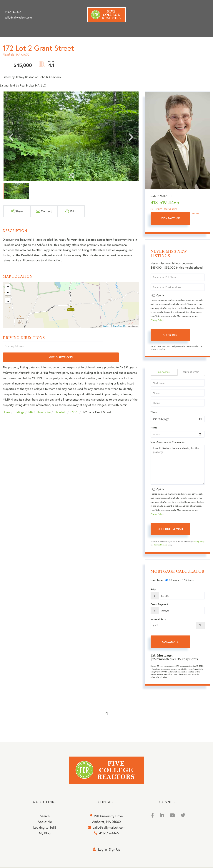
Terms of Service (161, 545)
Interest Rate (158, 619)
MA (31, 402)
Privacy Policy (157, 320)
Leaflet (106, 326)
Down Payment (159, 605)
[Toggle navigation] (204, 15)
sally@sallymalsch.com (18, 18)
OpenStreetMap (120, 326)
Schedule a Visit (191, 372)
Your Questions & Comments (168, 443)
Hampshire (44, 402)
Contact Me (170, 218)
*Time (154, 428)
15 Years (187, 580)
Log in (103, 851)
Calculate (170, 642)
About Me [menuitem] (45, 823)
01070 (75, 402)
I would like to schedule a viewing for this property (178, 465)
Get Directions (122, 347)
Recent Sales (171, 209)
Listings (19, 402)
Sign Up (115, 851)
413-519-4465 (13, 12)
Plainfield (60, 402)
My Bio (196, 213)
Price (154, 590)
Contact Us (164, 372)
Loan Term (157, 580)
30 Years (172, 580)
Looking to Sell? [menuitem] (45, 829)
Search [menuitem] (45, 817)
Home (6, 402)
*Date (154, 412)
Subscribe (170, 335)
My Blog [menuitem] (45, 835)
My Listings (156, 209)
